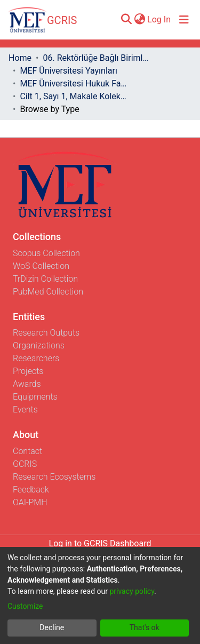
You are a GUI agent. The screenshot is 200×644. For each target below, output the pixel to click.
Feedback (31, 490)
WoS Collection (41, 266)
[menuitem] (139, 20)
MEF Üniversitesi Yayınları (68, 71)
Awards (27, 384)
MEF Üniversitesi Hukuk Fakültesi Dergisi (73, 84)
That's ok (145, 627)
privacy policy (132, 591)
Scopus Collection (46, 253)
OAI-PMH (30, 502)
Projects (28, 371)
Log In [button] (159, 19)
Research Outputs (46, 333)
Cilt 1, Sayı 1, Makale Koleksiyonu (73, 96)
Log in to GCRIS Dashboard (100, 543)
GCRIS (25, 464)
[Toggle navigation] (184, 20)
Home (20, 58)
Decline (52, 627)
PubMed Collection (48, 292)
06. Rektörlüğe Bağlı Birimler (96, 58)
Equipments (35, 397)
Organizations (39, 345)
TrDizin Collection (45, 279)
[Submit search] (126, 20)
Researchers (36, 358)
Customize (25, 606)
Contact (27, 451)
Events (25, 410)
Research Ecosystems (54, 477)
